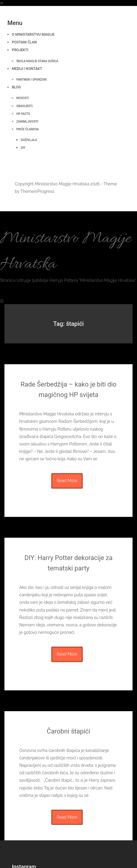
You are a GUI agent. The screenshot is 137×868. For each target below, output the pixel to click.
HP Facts (23, 114)
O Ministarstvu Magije (33, 35)
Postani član (24, 42)
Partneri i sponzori (32, 80)
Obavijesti (24, 106)
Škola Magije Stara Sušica (37, 61)
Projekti (20, 50)
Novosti (23, 98)
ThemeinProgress (37, 191)
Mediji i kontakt (27, 69)
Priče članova (28, 129)
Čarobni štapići (68, 731)
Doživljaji (29, 140)
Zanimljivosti (27, 122)
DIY (23, 148)
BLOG (16, 87)
